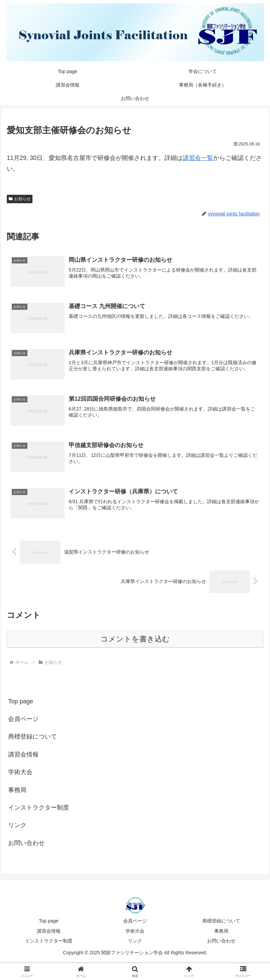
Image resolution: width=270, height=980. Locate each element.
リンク (17, 826)
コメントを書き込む (135, 640)
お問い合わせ (26, 844)
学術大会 (20, 773)
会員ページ (23, 720)
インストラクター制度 (39, 808)
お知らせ (20, 199)
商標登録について (32, 737)
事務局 (17, 790)
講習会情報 (23, 755)
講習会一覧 (198, 158)
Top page (21, 702)
